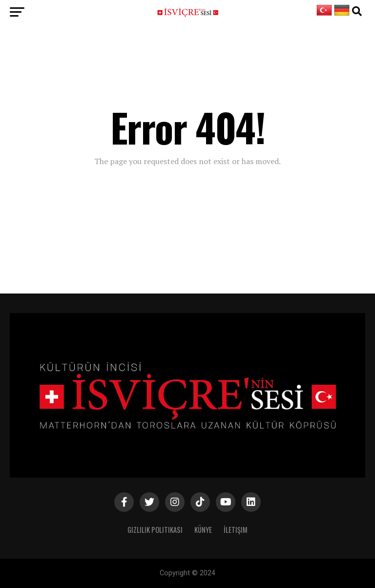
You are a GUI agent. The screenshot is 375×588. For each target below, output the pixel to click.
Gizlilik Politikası (155, 530)
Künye (203, 530)
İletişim (236, 530)
